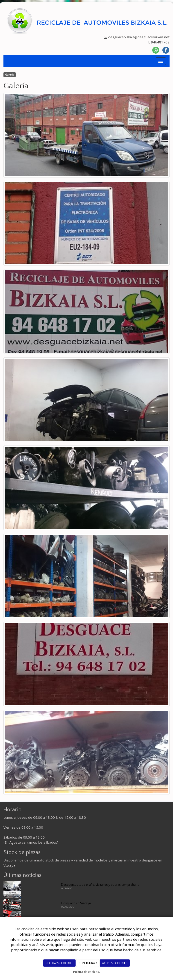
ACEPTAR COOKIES (115, 963)
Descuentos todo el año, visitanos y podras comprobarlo (100, 885)
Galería (10, 75)
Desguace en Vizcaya (76, 903)
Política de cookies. (86, 972)
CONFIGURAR (88, 963)
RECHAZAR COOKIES (60, 963)
